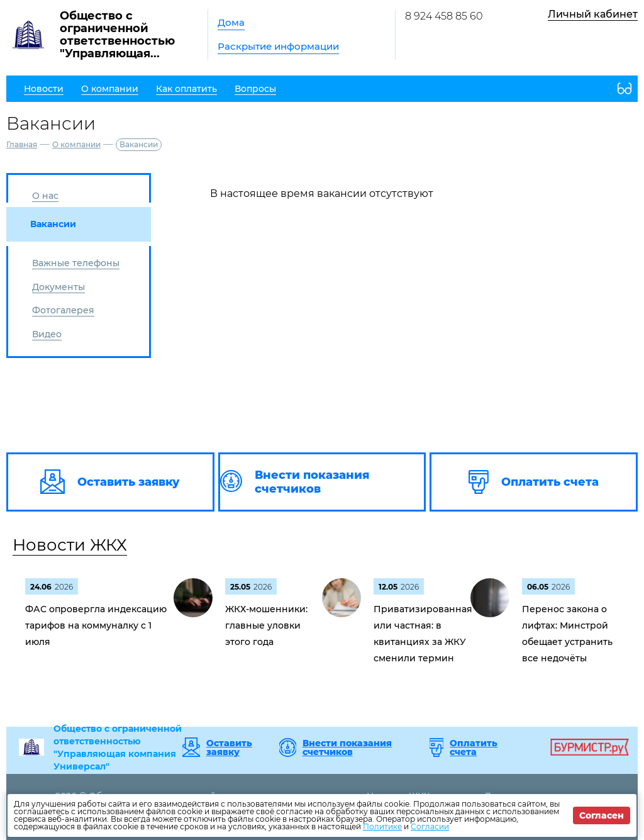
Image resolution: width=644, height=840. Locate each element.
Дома (231, 22)
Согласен (602, 815)
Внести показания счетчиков (347, 748)
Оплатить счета (474, 748)
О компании (76, 144)
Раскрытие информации (278, 46)
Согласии (430, 826)
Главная (22, 144)
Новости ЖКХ (70, 545)
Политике (382, 826)
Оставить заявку (229, 748)
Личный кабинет (593, 14)
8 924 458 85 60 (444, 16)
